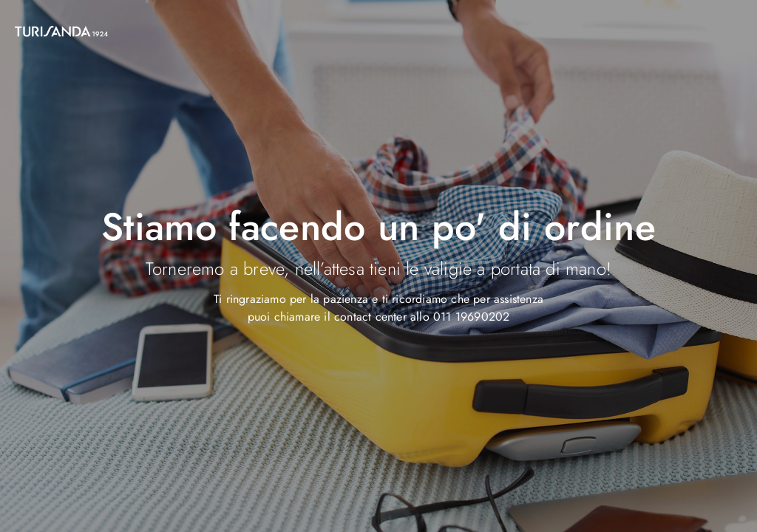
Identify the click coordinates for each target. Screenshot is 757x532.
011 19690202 (471, 317)
